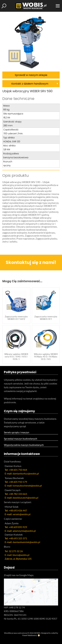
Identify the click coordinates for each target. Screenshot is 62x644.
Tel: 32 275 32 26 (14, 551)
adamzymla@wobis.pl (24, 531)
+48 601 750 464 (18, 470)
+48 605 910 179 (18, 482)
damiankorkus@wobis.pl (26, 473)
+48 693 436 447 (18, 510)
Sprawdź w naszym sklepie (31, 75)
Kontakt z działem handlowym (30, 84)
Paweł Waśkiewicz (30, 635)
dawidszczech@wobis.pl (25, 498)
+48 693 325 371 (18, 538)
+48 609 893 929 (18, 527)
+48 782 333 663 (18, 494)
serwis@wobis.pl (22, 514)
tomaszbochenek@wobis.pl (27, 486)
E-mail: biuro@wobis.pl (17, 555)
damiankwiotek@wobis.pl (26, 542)
